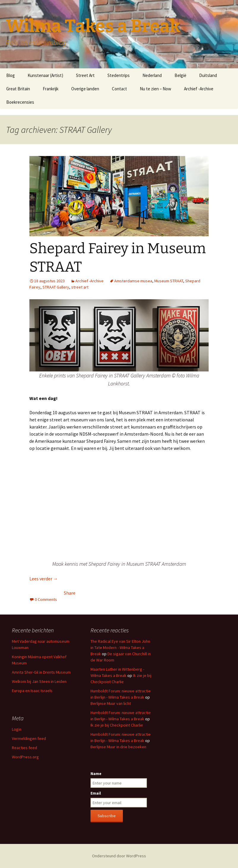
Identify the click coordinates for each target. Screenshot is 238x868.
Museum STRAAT (169, 281)
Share (70, 593)
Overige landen (85, 89)
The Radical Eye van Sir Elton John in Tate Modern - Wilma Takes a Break (120, 648)
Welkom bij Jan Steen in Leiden (39, 681)
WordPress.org (25, 757)
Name (96, 774)
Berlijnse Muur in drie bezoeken (118, 747)
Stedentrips (119, 75)
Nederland (152, 75)
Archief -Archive (199, 89)
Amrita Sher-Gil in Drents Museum (41, 672)
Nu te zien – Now (156, 89)
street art (80, 287)
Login (17, 729)
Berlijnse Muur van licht (111, 703)
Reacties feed (24, 748)
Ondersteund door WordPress (119, 856)
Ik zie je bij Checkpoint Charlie (117, 725)
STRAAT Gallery (56, 287)
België (180, 75)
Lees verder (44, 579)
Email (96, 793)
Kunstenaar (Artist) (45, 75)
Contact (119, 89)
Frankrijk (51, 89)
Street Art (85, 75)
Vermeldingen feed (29, 738)
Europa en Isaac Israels (32, 691)
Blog (11, 75)
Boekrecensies (20, 102)
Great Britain (18, 89)
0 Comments (46, 599)
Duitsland (208, 75)
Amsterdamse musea (133, 281)
